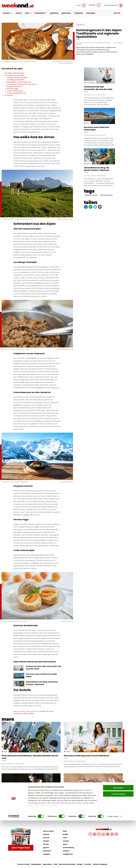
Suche (81, 5)
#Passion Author (91, 195)
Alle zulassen (118, 835)
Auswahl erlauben (118, 841)
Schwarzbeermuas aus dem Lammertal (22, 84)
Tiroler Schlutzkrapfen (15, 91)
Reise (88, 123)
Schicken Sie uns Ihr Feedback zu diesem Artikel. (34, 712)
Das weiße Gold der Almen (15, 73)
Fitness (89, 163)
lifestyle (8, 13)
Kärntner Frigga (13, 89)
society (19, 13)
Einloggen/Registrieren (113, 5)
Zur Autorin (9, 95)
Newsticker (95, 5)
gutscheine (66, 13)
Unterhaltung (91, 83)
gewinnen (54, 13)
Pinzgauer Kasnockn (14, 86)
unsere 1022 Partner (42, 838)
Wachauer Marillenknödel (16, 93)
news (28, 13)
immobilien (91, 13)
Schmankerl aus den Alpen (15, 75)
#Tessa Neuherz (107, 195)
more (117, 13)
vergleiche (78, 13)
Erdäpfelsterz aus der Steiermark (19, 82)
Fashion (6, 803)
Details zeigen (113, 864)
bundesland (41, 13)
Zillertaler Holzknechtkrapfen (17, 78)
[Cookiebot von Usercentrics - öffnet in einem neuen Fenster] (14, 864)
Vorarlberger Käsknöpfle (16, 80)
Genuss (82, 25)
